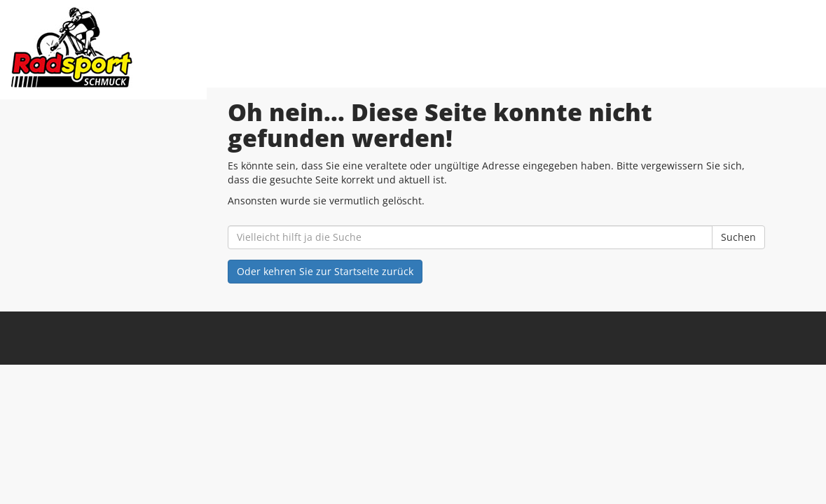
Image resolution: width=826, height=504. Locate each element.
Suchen (738, 237)
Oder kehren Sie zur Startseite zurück (325, 271)
